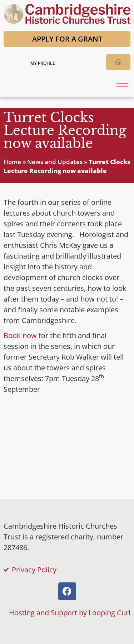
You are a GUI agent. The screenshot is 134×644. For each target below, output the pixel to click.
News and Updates (55, 162)
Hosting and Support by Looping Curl (70, 613)
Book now (20, 335)
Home (12, 162)
